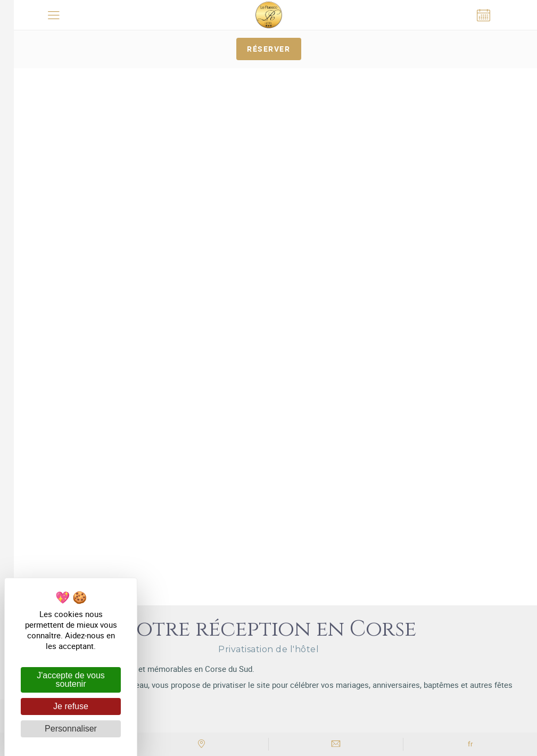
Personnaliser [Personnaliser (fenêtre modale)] (71, 729)
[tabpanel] (268, 68)
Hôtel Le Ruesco (276, 393)
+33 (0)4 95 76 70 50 (268, 444)
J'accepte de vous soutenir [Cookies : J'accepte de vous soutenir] (71, 680)
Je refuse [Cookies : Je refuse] (71, 706)
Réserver (268, 49)
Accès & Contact (269, 460)
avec (269, 624)
